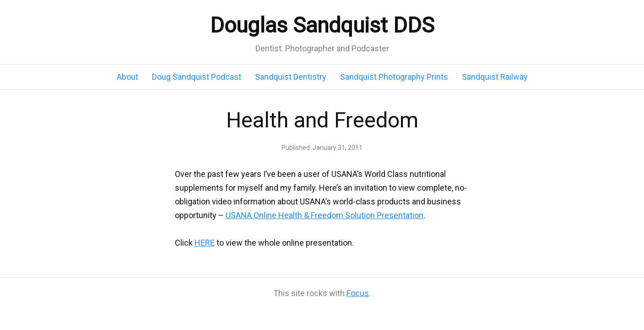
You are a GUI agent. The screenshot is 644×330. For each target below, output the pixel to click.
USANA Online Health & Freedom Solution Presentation (325, 215)
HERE (205, 243)
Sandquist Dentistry (291, 77)
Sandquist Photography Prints (394, 77)
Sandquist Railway (495, 77)
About (127, 77)
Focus (358, 293)
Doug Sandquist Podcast (197, 77)
